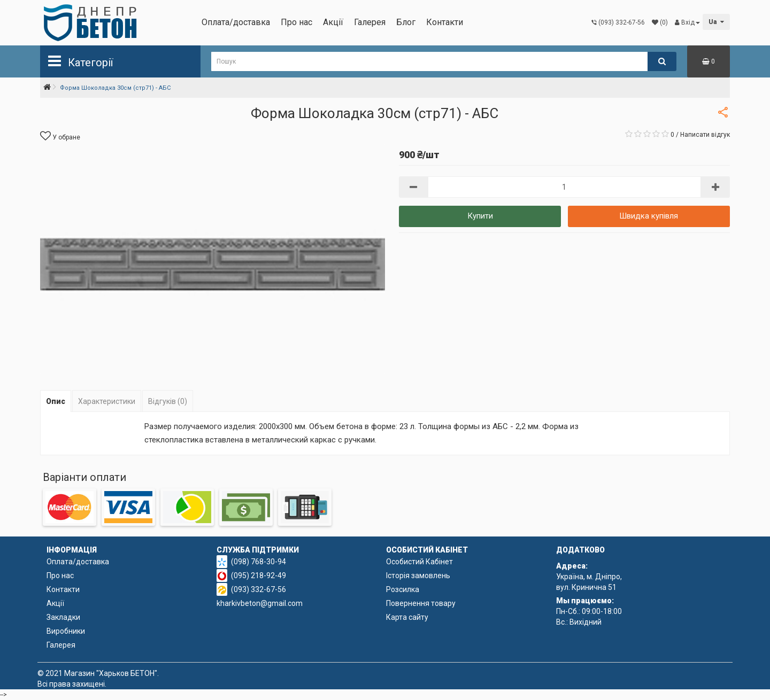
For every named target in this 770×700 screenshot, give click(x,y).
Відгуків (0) (168, 401)
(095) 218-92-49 (259, 575)
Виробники (66, 631)
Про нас (297, 22)
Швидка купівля (649, 216)
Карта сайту (407, 617)
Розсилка (403, 589)
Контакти (445, 22)
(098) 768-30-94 (259, 562)
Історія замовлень (418, 575)
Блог (406, 22)
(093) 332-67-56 (259, 589)
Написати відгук (705, 135)
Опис (56, 401)
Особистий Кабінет (419, 562)
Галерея (370, 22)
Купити (480, 216)
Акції (333, 22)
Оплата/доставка (236, 22)
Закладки (63, 617)
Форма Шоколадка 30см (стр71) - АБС (115, 88)
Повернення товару (421, 603)
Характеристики (107, 401)
